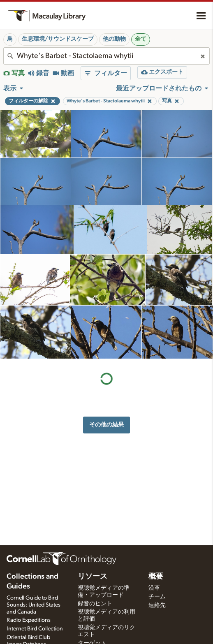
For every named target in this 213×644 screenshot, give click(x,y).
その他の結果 (106, 425)
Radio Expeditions (29, 620)
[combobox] (106, 56)
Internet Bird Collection (35, 629)
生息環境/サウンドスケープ (58, 39)
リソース (93, 577)
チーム (157, 597)
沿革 (154, 588)
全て (141, 39)
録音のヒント (95, 604)
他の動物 (114, 39)
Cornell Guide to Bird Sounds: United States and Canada (34, 605)
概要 (156, 577)
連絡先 (157, 605)
